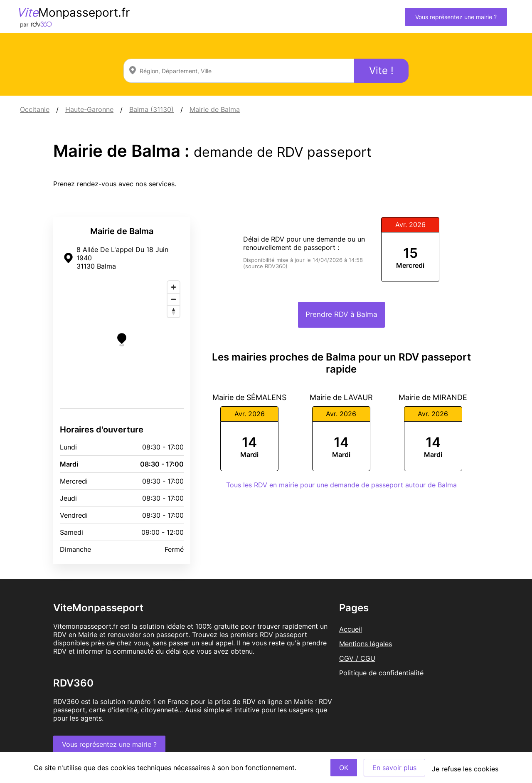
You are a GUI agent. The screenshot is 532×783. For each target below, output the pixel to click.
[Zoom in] (174, 287)
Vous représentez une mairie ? (456, 17)
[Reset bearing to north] (174, 311)
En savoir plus (394, 768)
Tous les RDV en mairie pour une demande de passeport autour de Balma (341, 485)
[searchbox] (239, 71)
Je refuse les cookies (465, 769)
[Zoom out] (174, 299)
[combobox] (239, 71)
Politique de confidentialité (381, 673)
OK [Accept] (344, 768)
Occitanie (35, 109)
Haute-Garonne (89, 109)
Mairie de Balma (215, 109)
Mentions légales (366, 644)
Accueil (351, 629)
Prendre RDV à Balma (341, 314)
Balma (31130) (151, 109)
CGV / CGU (357, 658)
